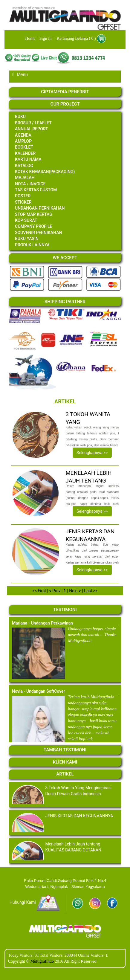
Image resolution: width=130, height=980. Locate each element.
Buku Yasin (27, 239)
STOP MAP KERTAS (33, 214)
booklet (24, 147)
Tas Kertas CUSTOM (36, 190)
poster (23, 196)
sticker (23, 202)
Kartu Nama (28, 159)
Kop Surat (26, 220)
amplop (23, 141)
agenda (23, 135)
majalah (25, 178)
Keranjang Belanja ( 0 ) (75, 38)
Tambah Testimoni (65, 750)
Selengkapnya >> (92, 453)
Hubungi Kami (35, 902)
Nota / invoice (30, 184)
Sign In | (46, 38)
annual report (32, 129)
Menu (20, 74)
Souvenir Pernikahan (38, 233)
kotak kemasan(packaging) (45, 172)
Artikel (65, 774)
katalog (24, 166)
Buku (20, 117)
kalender (25, 153)
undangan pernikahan (40, 208)
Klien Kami (65, 762)
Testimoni (65, 610)
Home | (31, 38)
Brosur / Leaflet (33, 123)
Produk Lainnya (32, 245)
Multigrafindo (42, 961)
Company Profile (34, 226)
